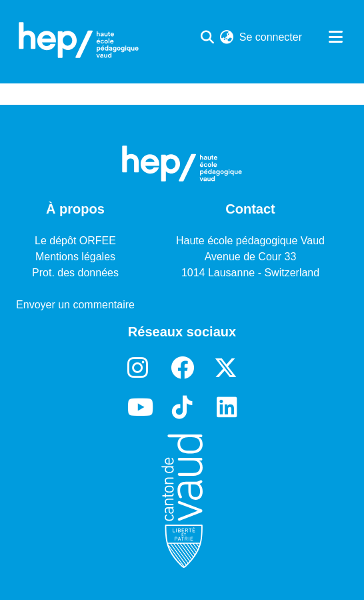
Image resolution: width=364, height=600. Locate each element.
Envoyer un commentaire (75, 305)
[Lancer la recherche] (208, 37)
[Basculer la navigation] (335, 37)
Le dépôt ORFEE (75, 241)
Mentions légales (75, 257)
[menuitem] (227, 37)
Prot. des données (75, 273)
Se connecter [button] (271, 37)
